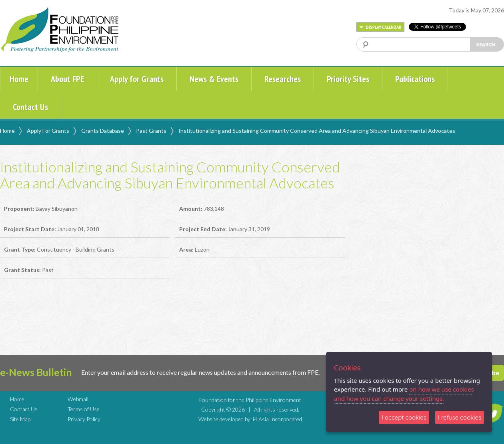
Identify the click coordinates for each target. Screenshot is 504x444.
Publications (415, 79)
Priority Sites (348, 79)
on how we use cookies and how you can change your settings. (404, 394)
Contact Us (30, 107)
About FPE (67, 79)
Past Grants (151, 131)
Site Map (20, 419)
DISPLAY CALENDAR (380, 27)
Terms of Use (84, 409)
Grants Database (103, 131)
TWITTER (493, 413)
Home (19, 79)
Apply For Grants (48, 131)
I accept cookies (404, 417)
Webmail (78, 399)
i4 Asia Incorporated (277, 419)
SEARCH (486, 44)
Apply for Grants (137, 79)
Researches (283, 79)
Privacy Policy (84, 419)
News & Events (214, 79)
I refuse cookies (460, 417)
